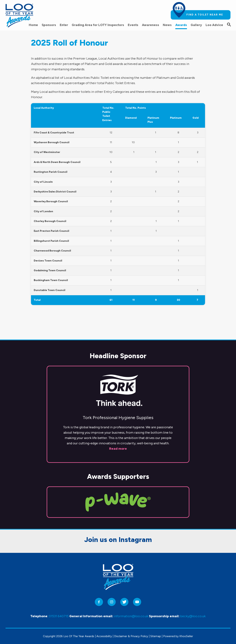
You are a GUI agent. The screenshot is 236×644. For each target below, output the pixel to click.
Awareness (151, 25)
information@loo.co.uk (131, 616)
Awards (181, 25)
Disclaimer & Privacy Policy (131, 636)
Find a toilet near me (205, 15)
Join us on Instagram (118, 514)
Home (33, 25)
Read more (118, 423)
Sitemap (156, 636)
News (167, 25)
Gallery (196, 25)
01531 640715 (59, 616)
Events (133, 25)
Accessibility (104, 636)
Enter (64, 25)
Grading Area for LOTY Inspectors (98, 25)
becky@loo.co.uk (193, 616)
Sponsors (49, 25)
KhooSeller (186, 636)
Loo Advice (214, 25)
